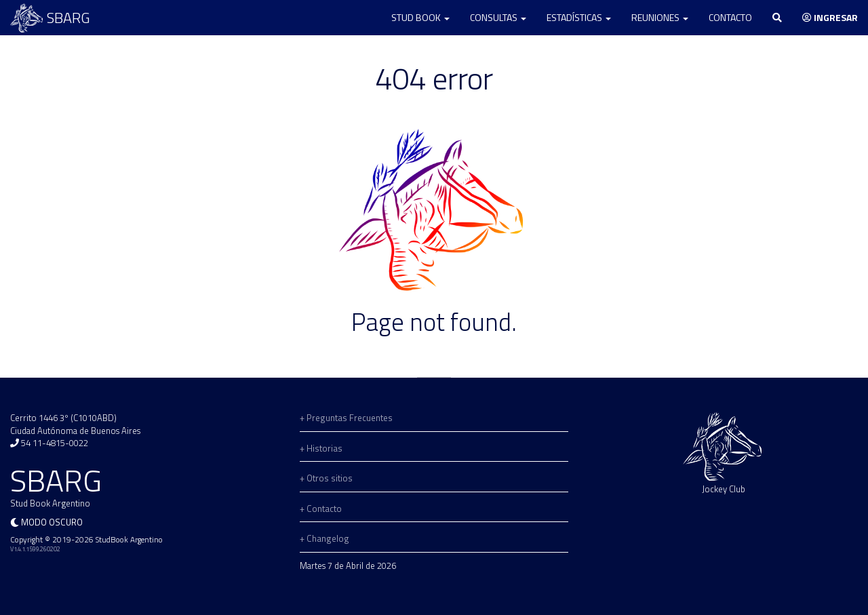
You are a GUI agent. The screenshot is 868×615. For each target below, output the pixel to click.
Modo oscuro (52, 522)
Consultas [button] (498, 17)
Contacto (730, 17)
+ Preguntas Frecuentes (346, 418)
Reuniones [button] (660, 17)
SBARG (50, 18)
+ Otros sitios (326, 478)
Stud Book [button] (420, 17)
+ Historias (321, 448)
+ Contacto (321, 509)
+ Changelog (324, 538)
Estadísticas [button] (579, 17)
